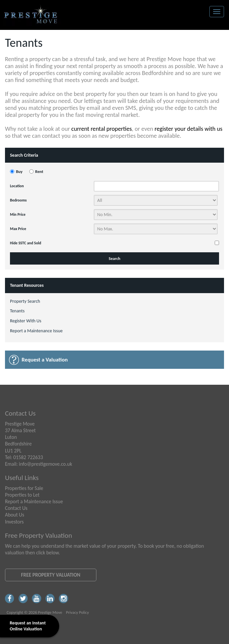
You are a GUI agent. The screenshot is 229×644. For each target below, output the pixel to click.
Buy (19, 171)
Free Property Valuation (51, 575)
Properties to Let (22, 495)
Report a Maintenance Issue (36, 331)
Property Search (25, 301)
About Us (15, 515)
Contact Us (16, 508)
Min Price (18, 214)
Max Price (18, 229)
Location (17, 186)
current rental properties (101, 129)
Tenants (17, 311)
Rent (39, 171)
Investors (14, 522)
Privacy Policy (77, 612)
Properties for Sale (24, 488)
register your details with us (188, 129)
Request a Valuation (45, 360)
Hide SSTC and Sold (26, 243)
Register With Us (26, 321)
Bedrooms (18, 200)
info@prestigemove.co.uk (46, 464)
